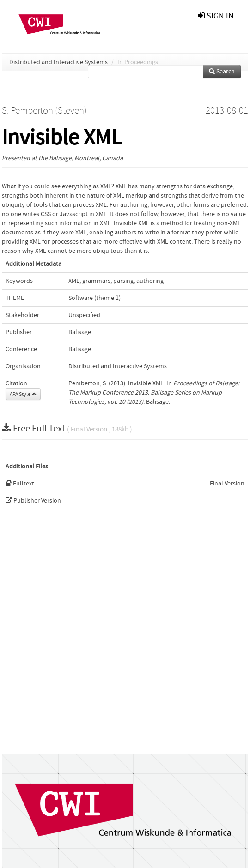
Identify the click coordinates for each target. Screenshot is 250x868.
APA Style (23, 394)
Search (222, 72)
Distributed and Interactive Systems (58, 62)
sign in (216, 16)
